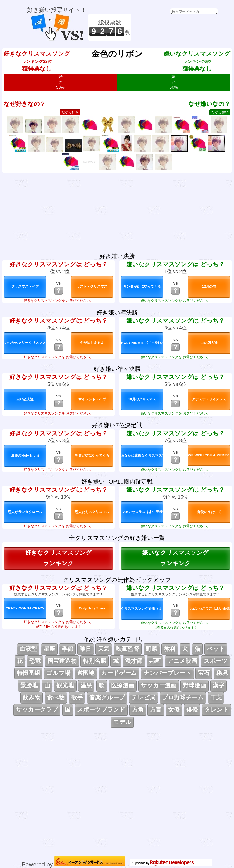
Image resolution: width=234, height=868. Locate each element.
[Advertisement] (175, 27)
